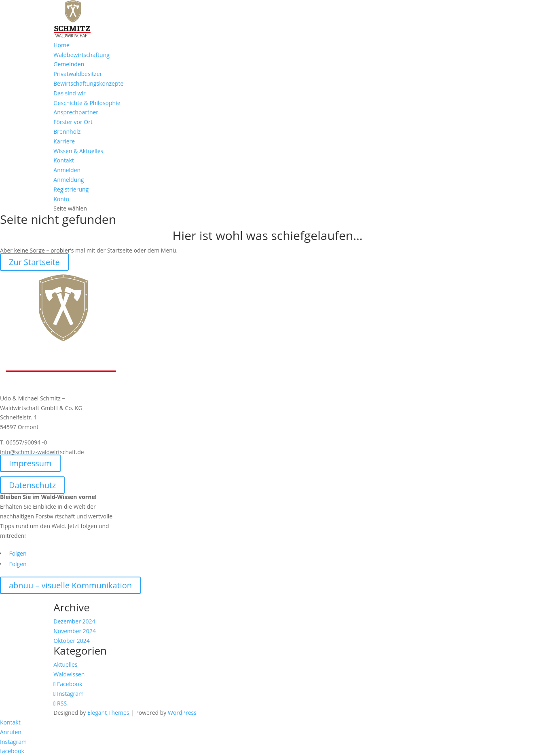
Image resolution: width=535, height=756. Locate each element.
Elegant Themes (108, 713)
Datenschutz (32, 485)
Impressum (30, 463)
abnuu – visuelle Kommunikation (70, 585)
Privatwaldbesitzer (78, 74)
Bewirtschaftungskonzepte (88, 83)
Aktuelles (65, 664)
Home (61, 45)
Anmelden (67, 170)
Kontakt (64, 160)
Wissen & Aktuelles (78, 151)
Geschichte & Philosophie (87, 103)
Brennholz (67, 132)
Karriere (64, 141)
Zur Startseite (34, 262)
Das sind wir (69, 93)
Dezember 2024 (74, 621)
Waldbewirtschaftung (81, 55)
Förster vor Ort (73, 122)
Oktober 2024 (71, 641)
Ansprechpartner (76, 112)
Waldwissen (69, 674)
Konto (61, 199)
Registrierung (71, 189)
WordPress (182, 713)
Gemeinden (69, 64)
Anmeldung (69, 180)
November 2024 (75, 631)
